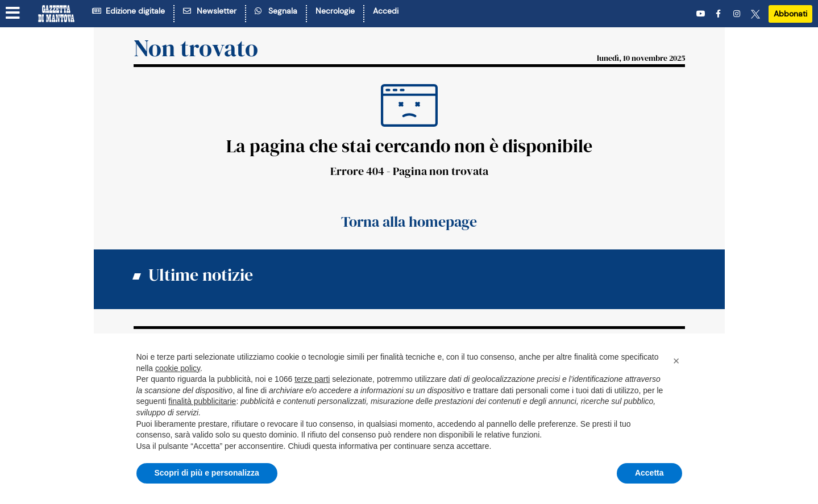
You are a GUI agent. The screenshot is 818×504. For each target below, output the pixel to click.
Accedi (386, 11)
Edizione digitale (128, 11)
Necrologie (335, 11)
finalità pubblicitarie (202, 401)
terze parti (312, 379)
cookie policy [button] (178, 368)
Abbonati (790, 14)
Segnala (276, 11)
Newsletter (210, 11)
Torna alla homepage (409, 222)
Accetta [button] (649, 473)
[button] (676, 361)
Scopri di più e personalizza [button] (207, 473)
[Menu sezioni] (13, 13)
